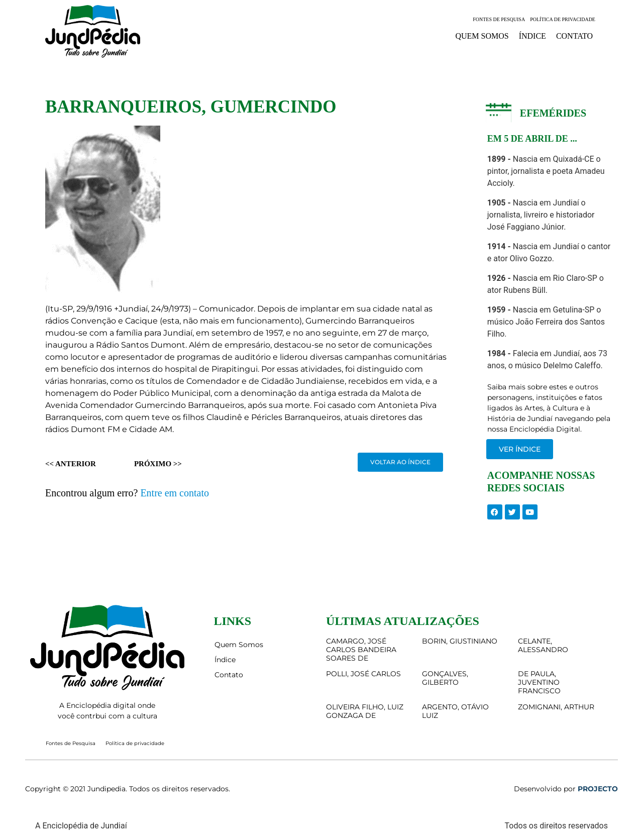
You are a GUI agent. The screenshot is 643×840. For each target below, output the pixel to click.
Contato (574, 36)
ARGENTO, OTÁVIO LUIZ (455, 711)
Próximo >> (158, 464)
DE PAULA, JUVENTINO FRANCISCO (539, 682)
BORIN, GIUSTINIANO (460, 641)
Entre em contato (175, 493)
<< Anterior (71, 464)
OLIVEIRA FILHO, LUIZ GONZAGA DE (365, 711)
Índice (532, 36)
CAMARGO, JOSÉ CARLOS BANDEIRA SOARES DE (361, 650)
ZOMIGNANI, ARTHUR (556, 707)
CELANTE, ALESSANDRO (543, 645)
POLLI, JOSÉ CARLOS (363, 674)
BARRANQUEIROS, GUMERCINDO (191, 107)
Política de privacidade (563, 19)
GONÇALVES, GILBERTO (445, 678)
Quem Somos (482, 36)
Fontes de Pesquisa (499, 19)
